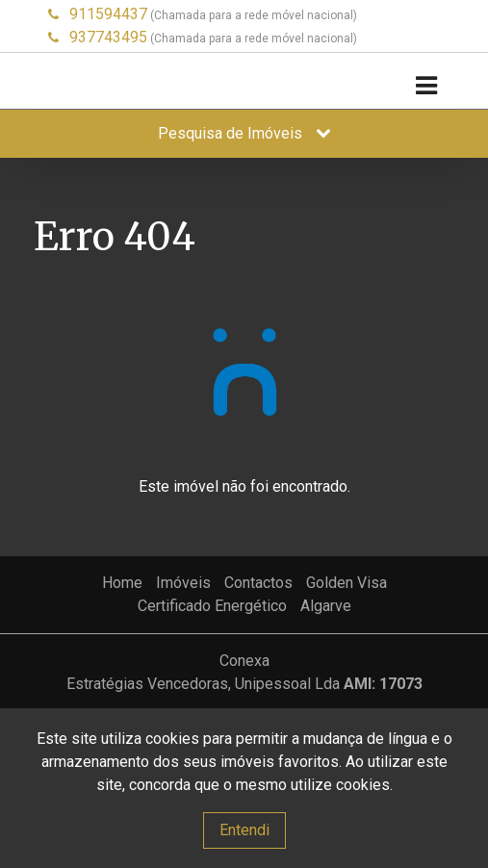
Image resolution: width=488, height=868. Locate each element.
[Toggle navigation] (426, 86)
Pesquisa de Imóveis (244, 133)
